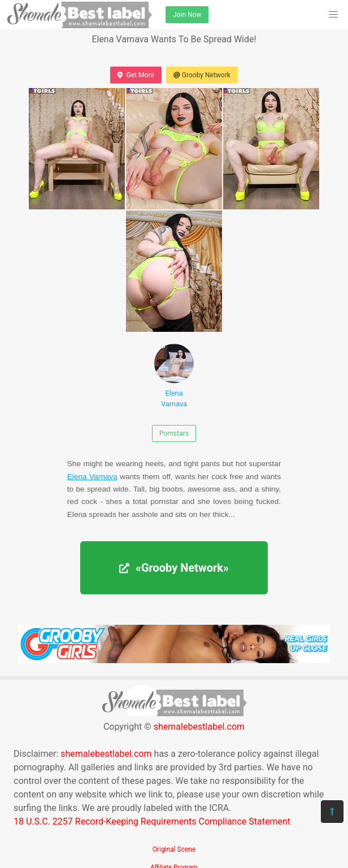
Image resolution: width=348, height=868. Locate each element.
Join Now (187, 15)
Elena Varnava (174, 376)
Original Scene (174, 849)
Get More (136, 75)
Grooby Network (202, 75)
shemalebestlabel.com (199, 727)
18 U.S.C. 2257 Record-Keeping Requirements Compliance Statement (152, 821)
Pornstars (174, 433)
